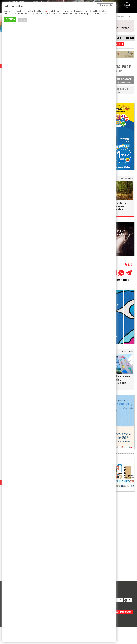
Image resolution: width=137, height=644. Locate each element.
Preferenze (22, 20)
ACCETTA (10, 19)
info (47, 11)
